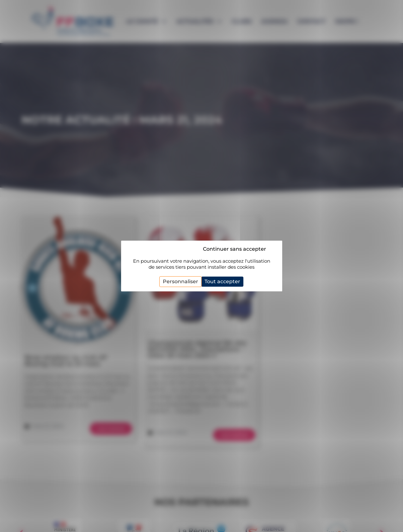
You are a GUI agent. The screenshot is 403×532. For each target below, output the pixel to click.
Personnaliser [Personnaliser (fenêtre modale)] (180, 281)
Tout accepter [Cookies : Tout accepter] (222, 281)
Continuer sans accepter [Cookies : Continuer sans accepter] (235, 249)
